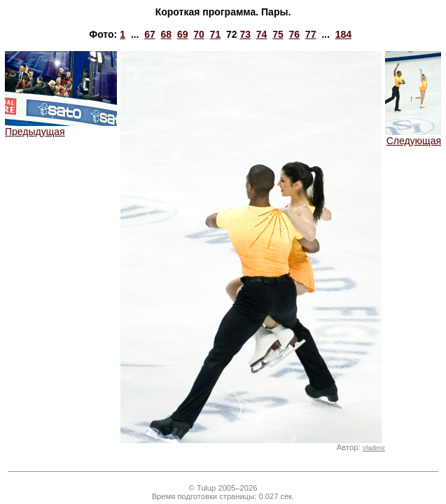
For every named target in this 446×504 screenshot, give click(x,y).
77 (311, 34)
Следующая (413, 136)
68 (167, 34)
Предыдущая (61, 127)
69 (183, 34)
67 (150, 34)
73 (245, 34)
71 (216, 34)
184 (343, 34)
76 (295, 34)
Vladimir (374, 448)
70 (199, 34)
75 (278, 34)
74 (262, 34)
